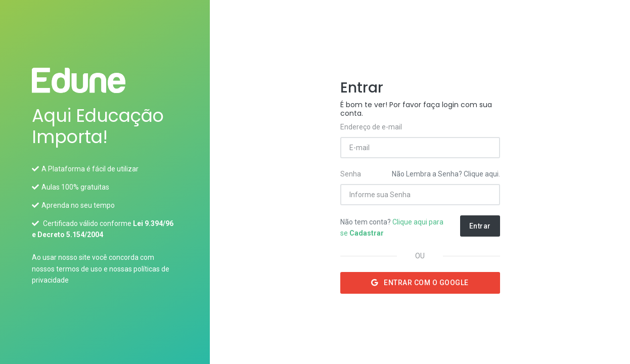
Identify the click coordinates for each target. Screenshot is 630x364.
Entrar (480, 226)
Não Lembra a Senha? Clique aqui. (446, 174)
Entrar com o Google (420, 283)
